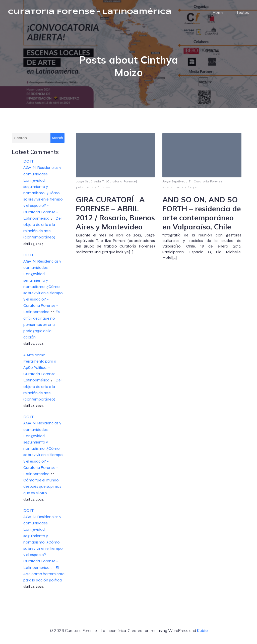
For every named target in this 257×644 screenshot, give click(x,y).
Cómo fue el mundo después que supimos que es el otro (42, 489)
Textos (243, 14)
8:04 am (194, 190)
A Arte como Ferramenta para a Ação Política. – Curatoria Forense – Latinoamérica (41, 371)
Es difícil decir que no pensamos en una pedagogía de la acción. (42, 327)
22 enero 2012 (173, 190)
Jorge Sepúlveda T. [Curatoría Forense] (106, 184)
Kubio (202, 633)
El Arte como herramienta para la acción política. (44, 577)
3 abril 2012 (85, 190)
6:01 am (104, 190)
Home (218, 14)
